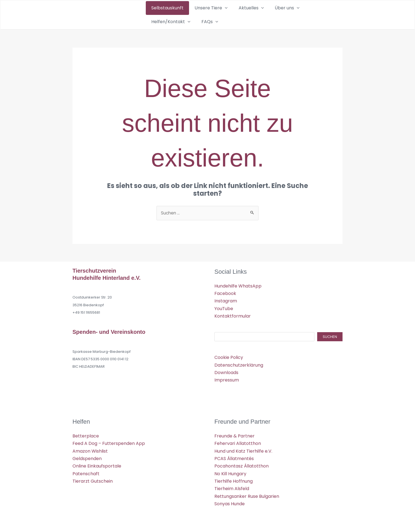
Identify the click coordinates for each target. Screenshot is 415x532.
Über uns (260, 15)
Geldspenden (87, 458)
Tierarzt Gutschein (93, 480)
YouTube (224, 308)
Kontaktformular (233, 316)
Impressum (227, 379)
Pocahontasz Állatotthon (242, 465)
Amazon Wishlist (90, 450)
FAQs (326, 15)
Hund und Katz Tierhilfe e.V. (243, 450)
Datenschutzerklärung (239, 365)
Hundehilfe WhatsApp (238, 286)
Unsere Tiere (200, 15)
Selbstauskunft (164, 14)
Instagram (226, 301)
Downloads (226, 372)
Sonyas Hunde (230, 503)
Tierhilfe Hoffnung (234, 480)
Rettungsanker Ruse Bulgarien (247, 495)
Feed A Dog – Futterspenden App (109, 443)
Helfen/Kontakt (295, 15)
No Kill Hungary (230, 473)
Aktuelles (232, 15)
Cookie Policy (229, 357)
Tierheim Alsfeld (232, 487)
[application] (213, 15)
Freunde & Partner (235, 435)
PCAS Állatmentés (234, 458)
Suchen (330, 336)
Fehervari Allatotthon (238, 443)
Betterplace (86, 435)
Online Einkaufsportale (97, 465)
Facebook (225, 293)
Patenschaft (86, 473)
